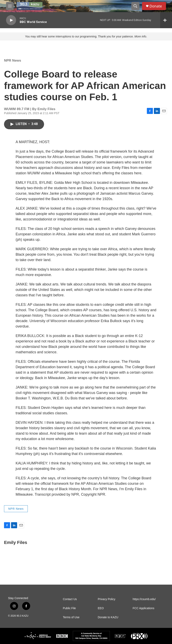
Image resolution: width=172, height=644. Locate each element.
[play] (11, 20)
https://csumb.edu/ (144, 599)
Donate (156, 6)
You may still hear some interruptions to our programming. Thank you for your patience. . (86, 36)
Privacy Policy (107, 599)
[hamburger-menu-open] (10, 6)
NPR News (13, 60)
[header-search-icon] (135, 6)
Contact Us (70, 599)
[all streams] (166, 20)
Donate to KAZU (108, 617)
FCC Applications (144, 608)
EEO (101, 608)
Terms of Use (71, 617)
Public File (70, 608)
